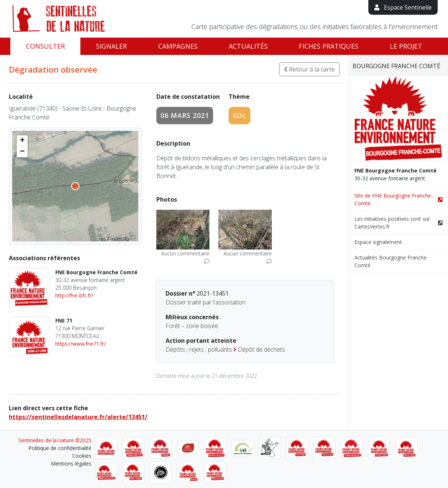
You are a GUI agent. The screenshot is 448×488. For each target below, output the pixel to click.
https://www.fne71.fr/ (81, 344)
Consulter (45, 46)
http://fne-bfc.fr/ (74, 295)
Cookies (82, 456)
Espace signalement (378, 242)
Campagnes (178, 46)
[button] (22, 141)
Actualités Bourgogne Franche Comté (390, 261)
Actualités (248, 46)
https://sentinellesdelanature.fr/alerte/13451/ (78, 417)
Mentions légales (71, 463)
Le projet (406, 46)
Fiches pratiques (329, 46)
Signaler (111, 46)
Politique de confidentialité (60, 448)
